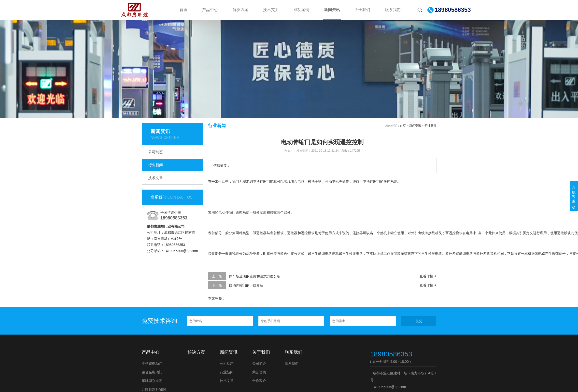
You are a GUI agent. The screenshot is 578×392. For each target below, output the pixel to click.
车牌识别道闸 (152, 381)
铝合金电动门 (152, 372)
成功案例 (301, 10)
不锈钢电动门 (152, 364)
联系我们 (393, 10)
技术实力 (271, 10)
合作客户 (259, 381)
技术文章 (155, 178)
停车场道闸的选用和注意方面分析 (255, 276)
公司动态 (155, 152)
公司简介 (259, 364)
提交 (419, 321)
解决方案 (240, 10)
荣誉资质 (259, 372)
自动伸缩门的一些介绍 (246, 285)
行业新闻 (155, 165)
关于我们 (362, 10)
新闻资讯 (332, 10)
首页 (183, 10)
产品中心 (210, 10)
